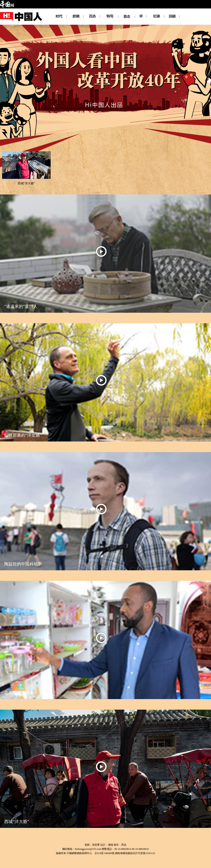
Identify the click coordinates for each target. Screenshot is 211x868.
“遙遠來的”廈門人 (21, 306)
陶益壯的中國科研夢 (23, 564)
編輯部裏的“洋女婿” (23, 435)
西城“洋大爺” (26, 183)
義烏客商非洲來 (19, 693)
